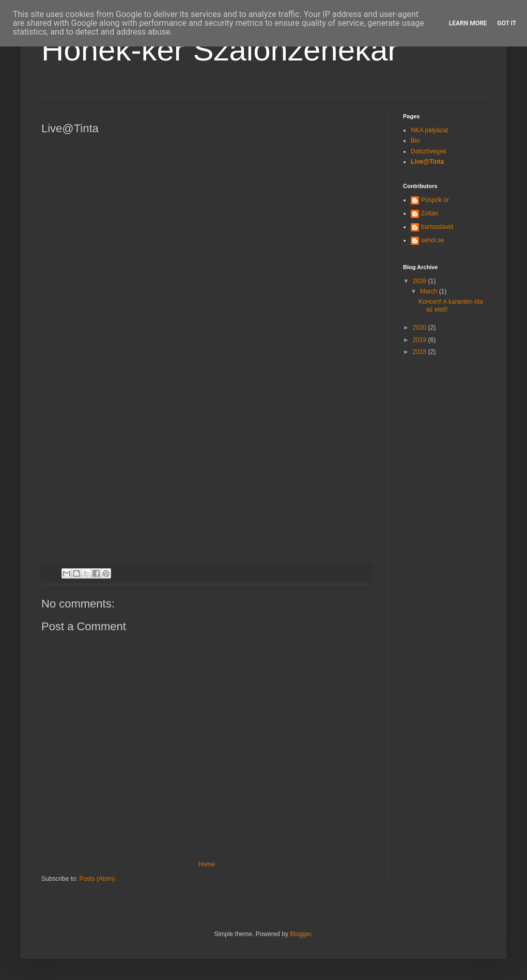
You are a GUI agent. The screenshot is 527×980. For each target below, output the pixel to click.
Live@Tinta (427, 162)
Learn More (468, 23)
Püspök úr (435, 200)
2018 (421, 352)
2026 (421, 281)
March (430, 291)
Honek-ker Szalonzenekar (220, 50)
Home (207, 864)
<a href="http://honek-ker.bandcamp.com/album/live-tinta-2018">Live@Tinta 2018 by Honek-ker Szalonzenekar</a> (132, 347)
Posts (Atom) (97, 879)
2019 (421, 340)
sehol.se (433, 240)
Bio (415, 141)
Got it (507, 23)
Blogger (300, 934)
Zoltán (430, 213)
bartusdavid (437, 227)
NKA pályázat (429, 130)
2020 (421, 328)
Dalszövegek (429, 151)
